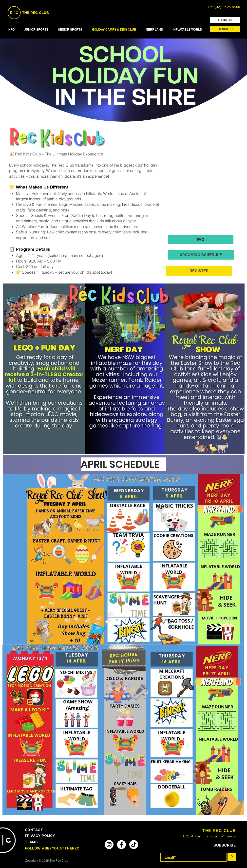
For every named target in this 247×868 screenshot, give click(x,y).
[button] (11, 29)
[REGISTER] (225, 29)
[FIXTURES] (225, 20)
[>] (232, 857)
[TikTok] (134, 845)
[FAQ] (201, 239)
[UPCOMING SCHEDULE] (201, 255)
